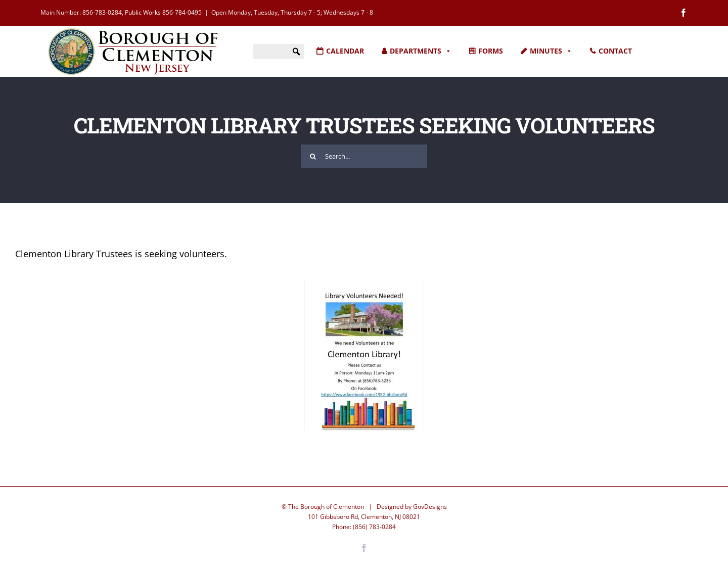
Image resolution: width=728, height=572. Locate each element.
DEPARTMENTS (421, 51)
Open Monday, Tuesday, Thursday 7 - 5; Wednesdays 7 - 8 (292, 12)
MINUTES (551, 51)
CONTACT (615, 51)
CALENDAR (345, 51)
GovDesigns (430, 498)
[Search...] (364, 148)
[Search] (313, 148)
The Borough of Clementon (326, 498)
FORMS (491, 51)
